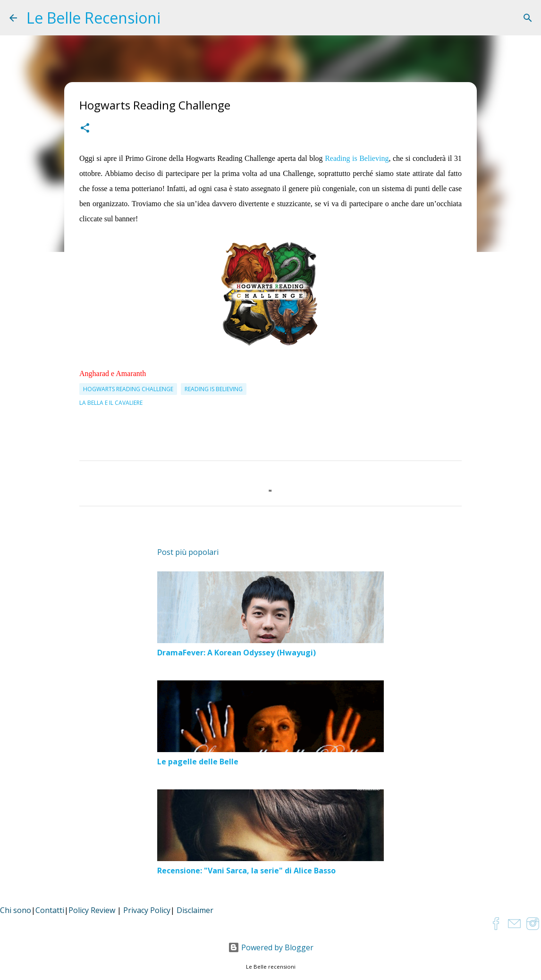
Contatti (50, 910)
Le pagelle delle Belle (198, 762)
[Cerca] (528, 18)
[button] (85, 129)
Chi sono (16, 910)
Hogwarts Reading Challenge (128, 389)
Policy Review (92, 910)
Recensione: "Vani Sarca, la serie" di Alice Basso (246, 871)
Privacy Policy (147, 910)
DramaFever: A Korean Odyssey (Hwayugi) (237, 653)
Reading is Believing (357, 158)
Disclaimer (195, 910)
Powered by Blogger (271, 947)
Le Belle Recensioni (93, 18)
